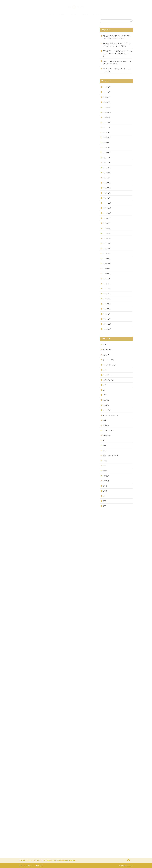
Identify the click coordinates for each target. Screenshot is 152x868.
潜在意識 (106, 476)
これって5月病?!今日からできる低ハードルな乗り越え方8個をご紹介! (117, 63)
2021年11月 (107, 208)
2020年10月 (107, 274)
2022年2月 (107, 193)
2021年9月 (107, 218)
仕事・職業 (107, 410)
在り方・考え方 (108, 430)
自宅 (57, 714)
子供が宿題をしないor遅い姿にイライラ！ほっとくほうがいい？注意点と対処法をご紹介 (118, 54)
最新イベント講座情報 (111, 456)
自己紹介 (85, 14)
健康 (104, 420)
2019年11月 (107, 329)
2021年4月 (107, 243)
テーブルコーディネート (30, 714)
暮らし (105, 451)
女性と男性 (107, 435)
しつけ (105, 370)
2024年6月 (107, 127)
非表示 (60, 118)
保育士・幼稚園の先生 (111, 415)
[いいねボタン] (25, 707)
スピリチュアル (108, 380)
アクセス (106, 355)
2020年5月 (107, 299)
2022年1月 (107, 198)
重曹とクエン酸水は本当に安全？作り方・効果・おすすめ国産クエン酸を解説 (117, 37)
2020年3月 (107, 309)
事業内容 (106, 400)
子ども (105, 441)
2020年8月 (107, 284)
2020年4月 (107, 304)
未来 (104, 466)
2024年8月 (107, 117)
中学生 (105, 395)
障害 (104, 501)
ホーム (52, 14)
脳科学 (105, 491)
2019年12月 (107, 324)
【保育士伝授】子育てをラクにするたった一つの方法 (117, 70)
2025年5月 (107, 102)
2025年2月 (107, 107)
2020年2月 (107, 314)
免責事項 (38, 866)
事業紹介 (62, 14)
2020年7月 (107, 289)
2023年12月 (107, 143)
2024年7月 (107, 122)
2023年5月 (107, 158)
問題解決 (106, 425)
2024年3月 (107, 132)
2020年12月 (107, 264)
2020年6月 (107, 294)
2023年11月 (107, 148)
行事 (104, 496)
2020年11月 (107, 269)
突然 (45, 714)
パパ (104, 385)
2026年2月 (107, 87)
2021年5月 (107, 238)
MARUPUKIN (108, 350)
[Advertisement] (57, 744)
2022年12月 (107, 173)
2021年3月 (107, 248)
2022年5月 (107, 183)
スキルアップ (107, 375)
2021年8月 (107, 223)
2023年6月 (107, 153)
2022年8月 (107, 178)
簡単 (51, 714)
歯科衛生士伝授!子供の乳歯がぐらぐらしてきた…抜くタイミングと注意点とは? (117, 45)
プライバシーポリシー (27, 866)
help (24, 27)
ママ (104, 390)
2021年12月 (107, 203)
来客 (40, 714)
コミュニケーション (110, 365)
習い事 (105, 486)
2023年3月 (107, 163)
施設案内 (74, 14)
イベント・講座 (108, 360)
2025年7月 (107, 97)
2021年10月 (107, 213)
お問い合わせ (98, 14)
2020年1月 (107, 319)
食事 (104, 506)
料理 (104, 446)
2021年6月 (107, 233)
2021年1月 (107, 259)
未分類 (105, 461)
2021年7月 (107, 228)
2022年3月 (107, 188)
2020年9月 (107, 279)
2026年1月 (107, 92)
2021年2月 (107, 253)
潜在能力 (106, 481)
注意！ (105, 471)
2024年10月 (107, 112)
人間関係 (106, 405)
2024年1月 (107, 137)
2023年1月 (107, 168)
